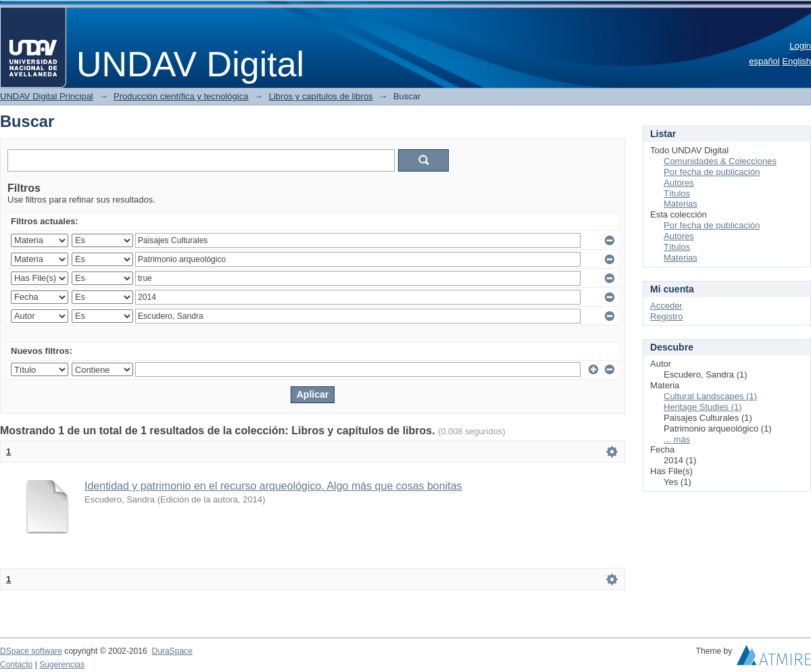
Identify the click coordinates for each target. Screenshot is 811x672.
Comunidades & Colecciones (720, 161)
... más (677, 439)
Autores (679, 183)
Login (800, 46)
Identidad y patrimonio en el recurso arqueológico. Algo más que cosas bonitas (273, 486)
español (764, 61)
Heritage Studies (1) (703, 407)
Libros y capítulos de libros (321, 96)
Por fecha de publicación (712, 172)
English (796, 61)
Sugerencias (62, 665)
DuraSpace (172, 651)
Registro (666, 316)
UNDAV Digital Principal (47, 96)
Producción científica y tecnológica (181, 96)
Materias (681, 204)
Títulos (677, 193)
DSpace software (31, 651)
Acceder (666, 306)
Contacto (16, 665)
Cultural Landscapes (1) (710, 396)
